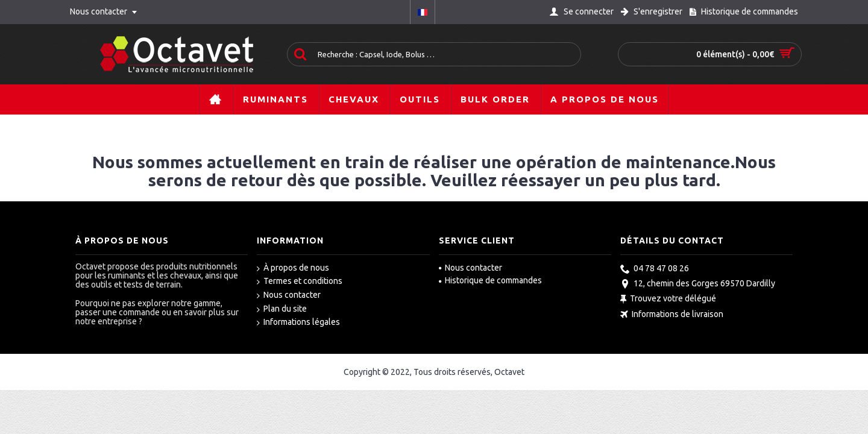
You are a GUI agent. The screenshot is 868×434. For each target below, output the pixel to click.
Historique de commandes (490, 280)
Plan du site (282, 309)
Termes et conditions (300, 281)
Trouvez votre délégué (668, 300)
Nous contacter (289, 295)
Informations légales (298, 322)
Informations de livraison (672, 315)
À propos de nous (293, 268)
